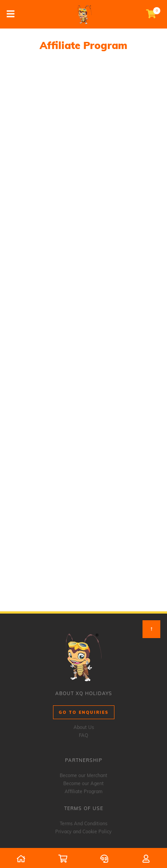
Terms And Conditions (83, 823)
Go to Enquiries (84, 712)
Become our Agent (83, 783)
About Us (84, 727)
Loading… (83, 336)
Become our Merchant (83, 775)
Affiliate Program (83, 791)
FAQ (83, 735)
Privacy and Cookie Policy (83, 831)
